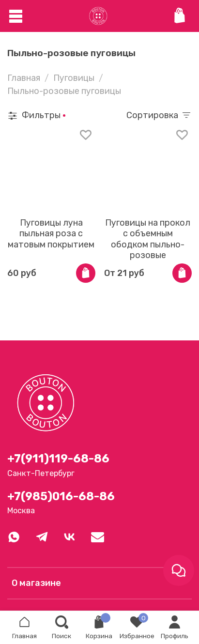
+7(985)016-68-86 (61, 496)
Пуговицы (74, 78)
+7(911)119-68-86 (58, 459)
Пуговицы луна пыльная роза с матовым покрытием (51, 234)
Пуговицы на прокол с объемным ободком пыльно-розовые (148, 239)
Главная (24, 78)
